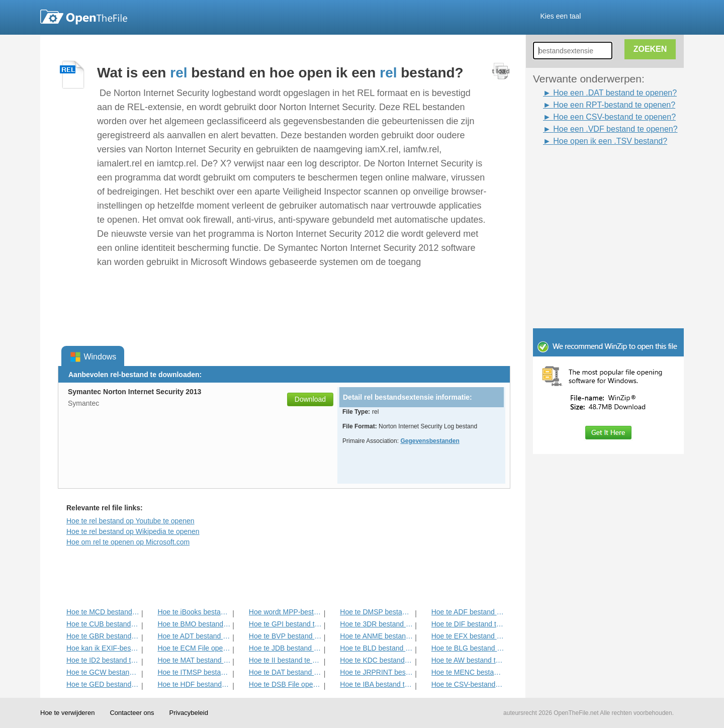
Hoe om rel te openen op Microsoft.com (128, 542)
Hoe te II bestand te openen (285, 660)
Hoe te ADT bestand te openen (194, 636)
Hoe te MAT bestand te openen (194, 660)
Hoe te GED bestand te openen (103, 684)
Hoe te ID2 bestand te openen (103, 660)
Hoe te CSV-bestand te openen (468, 684)
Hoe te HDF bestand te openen (194, 684)
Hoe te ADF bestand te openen (468, 612)
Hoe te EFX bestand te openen (468, 636)
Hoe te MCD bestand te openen (103, 612)
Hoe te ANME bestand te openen (376, 636)
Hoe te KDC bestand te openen (376, 660)
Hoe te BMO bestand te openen (194, 624)
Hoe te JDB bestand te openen (285, 648)
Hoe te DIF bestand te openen (468, 624)
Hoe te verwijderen (67, 713)
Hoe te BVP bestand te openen (285, 636)
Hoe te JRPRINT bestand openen (376, 672)
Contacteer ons (132, 713)
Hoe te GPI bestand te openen (285, 624)
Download (310, 399)
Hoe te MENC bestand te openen (468, 672)
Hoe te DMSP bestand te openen (376, 612)
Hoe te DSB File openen (285, 684)
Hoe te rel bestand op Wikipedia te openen (133, 531)
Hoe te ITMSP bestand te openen (194, 672)
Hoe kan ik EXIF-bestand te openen (103, 648)
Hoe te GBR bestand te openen (103, 636)
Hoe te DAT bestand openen (285, 672)
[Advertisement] (593, 170)
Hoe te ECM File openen (194, 648)
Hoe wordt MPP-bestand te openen (285, 612)
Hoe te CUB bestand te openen (103, 624)
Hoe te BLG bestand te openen (468, 648)
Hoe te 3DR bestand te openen (376, 624)
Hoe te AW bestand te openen (468, 660)
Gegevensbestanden (430, 441)
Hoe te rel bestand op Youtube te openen (130, 521)
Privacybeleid (189, 713)
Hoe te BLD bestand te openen (376, 648)
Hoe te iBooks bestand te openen (194, 612)
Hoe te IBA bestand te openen (376, 684)
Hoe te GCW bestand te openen (103, 672)
